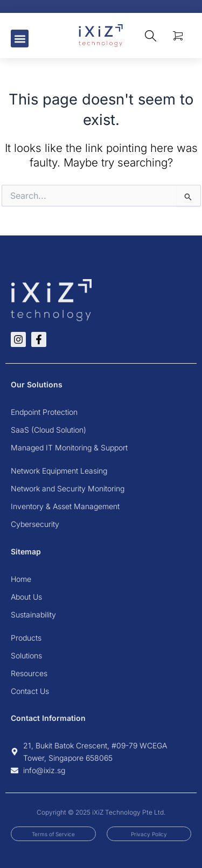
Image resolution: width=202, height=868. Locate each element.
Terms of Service (53, 834)
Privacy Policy (149, 834)
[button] (20, 39)
